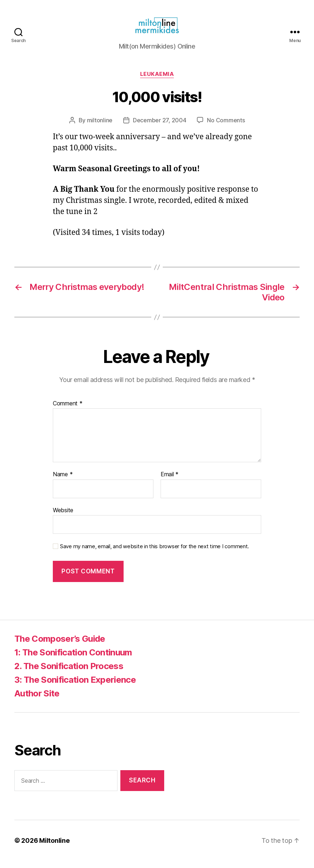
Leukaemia (157, 81)
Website (63, 517)
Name (63, 482)
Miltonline (54, 848)
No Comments (226, 127)
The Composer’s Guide (60, 646)
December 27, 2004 (160, 127)
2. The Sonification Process (69, 673)
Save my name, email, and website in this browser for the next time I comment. (154, 554)
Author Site (37, 701)
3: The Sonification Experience (75, 687)
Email (170, 482)
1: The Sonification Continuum (73, 660)
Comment (68, 411)
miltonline (100, 127)
